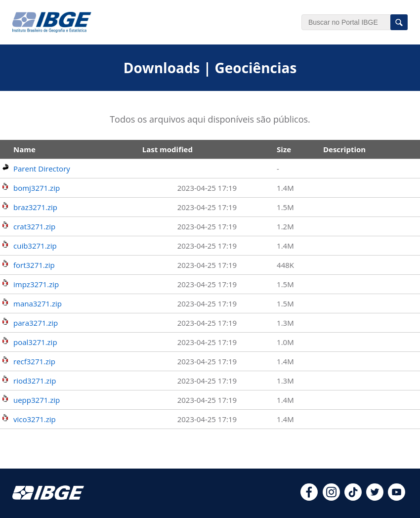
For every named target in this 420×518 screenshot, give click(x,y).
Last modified (168, 149)
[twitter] (375, 498)
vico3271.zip (35, 419)
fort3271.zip (34, 265)
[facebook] (309, 498)
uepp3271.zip (37, 400)
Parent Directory (42, 169)
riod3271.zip (35, 381)
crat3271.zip (34, 226)
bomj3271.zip (37, 188)
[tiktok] (353, 498)
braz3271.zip (35, 207)
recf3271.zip (34, 361)
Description (344, 149)
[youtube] (397, 498)
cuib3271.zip (35, 246)
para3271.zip (36, 323)
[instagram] (331, 498)
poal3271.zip (35, 342)
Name (24, 149)
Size (284, 149)
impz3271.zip (36, 284)
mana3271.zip (38, 303)
